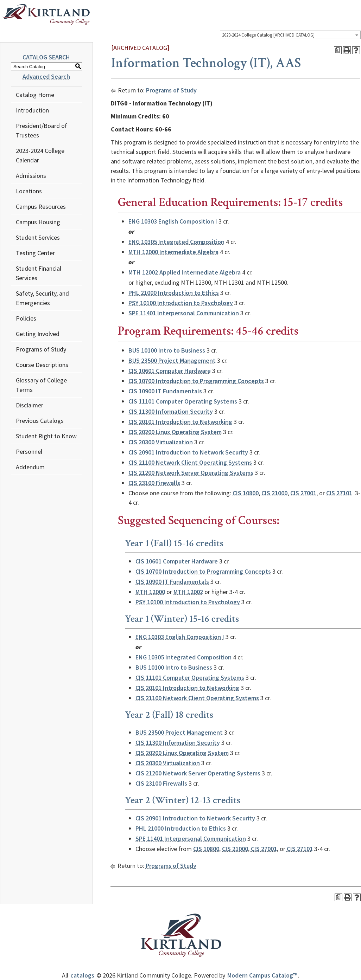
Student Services (38, 237)
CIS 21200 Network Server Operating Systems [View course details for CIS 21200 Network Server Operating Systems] (191, 473)
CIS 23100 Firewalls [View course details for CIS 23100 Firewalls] (154, 483)
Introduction (32, 110)
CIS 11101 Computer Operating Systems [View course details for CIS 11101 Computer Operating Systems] (183, 401)
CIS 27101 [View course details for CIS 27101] (339, 493)
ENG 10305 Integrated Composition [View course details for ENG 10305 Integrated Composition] (176, 242)
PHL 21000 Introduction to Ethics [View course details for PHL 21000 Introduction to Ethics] (174, 293)
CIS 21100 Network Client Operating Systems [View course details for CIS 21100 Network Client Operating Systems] (190, 462)
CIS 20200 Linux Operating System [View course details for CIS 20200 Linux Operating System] (175, 432)
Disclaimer (30, 405)
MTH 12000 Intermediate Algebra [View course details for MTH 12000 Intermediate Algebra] (173, 252)
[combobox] (290, 35)
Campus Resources (41, 207)
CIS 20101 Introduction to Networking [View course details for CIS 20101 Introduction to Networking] (180, 422)
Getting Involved (38, 334)
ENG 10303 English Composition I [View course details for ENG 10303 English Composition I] (173, 221)
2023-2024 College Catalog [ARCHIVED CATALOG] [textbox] (268, 35)
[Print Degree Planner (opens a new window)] (338, 50)
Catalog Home (35, 95)
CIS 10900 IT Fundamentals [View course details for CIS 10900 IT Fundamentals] (165, 391)
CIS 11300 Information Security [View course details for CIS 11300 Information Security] (171, 411)
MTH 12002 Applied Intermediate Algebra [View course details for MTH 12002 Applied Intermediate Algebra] (185, 272)
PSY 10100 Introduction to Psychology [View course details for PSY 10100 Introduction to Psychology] (181, 303)
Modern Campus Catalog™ (262, 975)
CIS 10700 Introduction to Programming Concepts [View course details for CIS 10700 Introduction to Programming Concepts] (196, 381)
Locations (29, 191)
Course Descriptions (42, 365)
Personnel (29, 452)
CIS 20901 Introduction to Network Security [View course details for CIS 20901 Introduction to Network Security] (188, 452)
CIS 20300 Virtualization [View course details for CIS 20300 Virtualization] (161, 442)
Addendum (30, 467)
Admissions (31, 176)
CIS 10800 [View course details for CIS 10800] (246, 493)
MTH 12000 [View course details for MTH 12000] (150, 592)
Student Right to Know (46, 436)
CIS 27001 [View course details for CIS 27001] (303, 493)
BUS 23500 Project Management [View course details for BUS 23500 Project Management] (172, 360)
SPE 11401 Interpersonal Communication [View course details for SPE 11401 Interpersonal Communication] (184, 313)
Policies (26, 318)
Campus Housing (38, 222)
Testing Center (35, 253)
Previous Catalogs (40, 421)
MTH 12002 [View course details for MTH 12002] (188, 592)
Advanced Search (46, 76)
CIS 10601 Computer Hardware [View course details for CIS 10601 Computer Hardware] (170, 371)
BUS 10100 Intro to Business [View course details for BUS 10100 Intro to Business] (167, 350)
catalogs (82, 975)
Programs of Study (41, 349)
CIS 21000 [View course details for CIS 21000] (274, 493)
